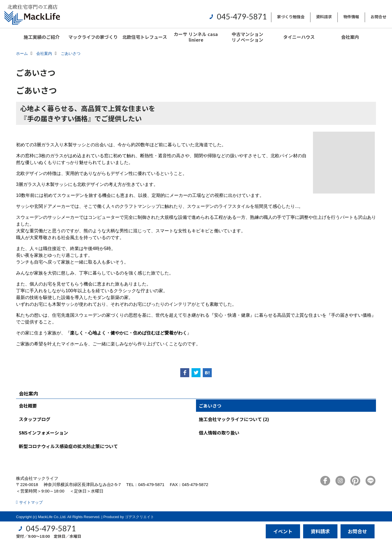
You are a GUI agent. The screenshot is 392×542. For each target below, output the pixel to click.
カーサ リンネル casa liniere (196, 37)
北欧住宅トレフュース (145, 37)
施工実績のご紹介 (42, 37)
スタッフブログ (35, 419)
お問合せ (379, 17)
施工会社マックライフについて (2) (234, 419)
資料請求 (324, 17)
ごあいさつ (210, 406)
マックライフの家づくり (93, 37)
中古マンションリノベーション (247, 37)
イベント (283, 531)
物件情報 (351, 17)
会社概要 (28, 406)
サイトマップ (31, 502)
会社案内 (350, 37)
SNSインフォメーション (43, 433)
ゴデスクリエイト (139, 517)
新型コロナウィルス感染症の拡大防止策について (68, 446)
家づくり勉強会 (291, 17)
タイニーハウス (299, 37)
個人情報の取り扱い (219, 433)
